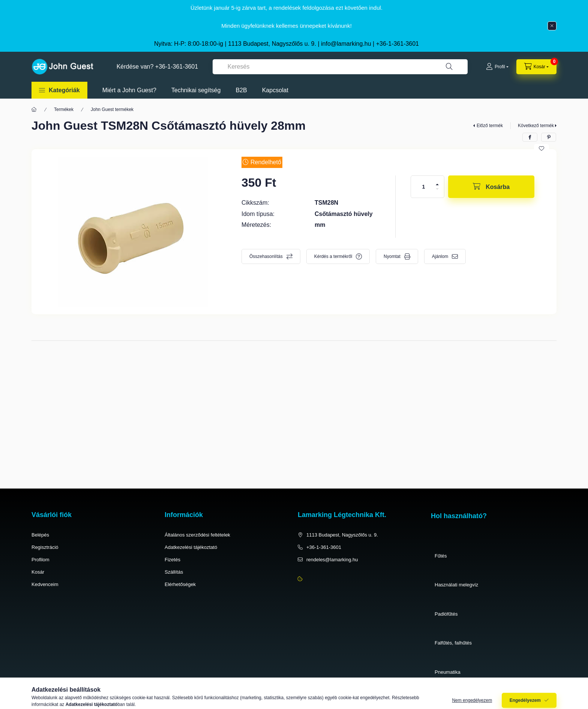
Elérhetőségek (180, 584)
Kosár (38, 572)
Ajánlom (440, 256)
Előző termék (490, 126)
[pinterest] (549, 137)
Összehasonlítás (266, 256)
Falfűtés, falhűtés (453, 643)
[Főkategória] (34, 109)
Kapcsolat (275, 90)
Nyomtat (392, 256)
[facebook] (530, 137)
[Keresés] (449, 67)
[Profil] (497, 67)
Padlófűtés (446, 614)
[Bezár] (552, 26)
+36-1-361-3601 (397, 44)
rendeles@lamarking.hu (332, 560)
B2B (241, 90)
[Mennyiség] (424, 187)
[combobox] (340, 67)
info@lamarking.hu (346, 44)
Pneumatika (448, 672)
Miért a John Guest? (129, 90)
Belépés (40, 535)
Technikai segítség (196, 90)
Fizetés (172, 560)
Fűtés (441, 556)
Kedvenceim (45, 584)
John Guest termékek (112, 109)
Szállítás (174, 572)
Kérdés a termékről (333, 256)
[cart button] (536, 67)
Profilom (40, 560)
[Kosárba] (491, 187)
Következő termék (536, 126)
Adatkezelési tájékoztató (191, 547)
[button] (59, 90)
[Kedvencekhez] (541, 148)
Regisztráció (45, 547)
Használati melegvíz (456, 585)
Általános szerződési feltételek (197, 535)
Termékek (64, 109)
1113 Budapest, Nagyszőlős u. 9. (342, 535)
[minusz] (437, 189)
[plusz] (437, 184)
